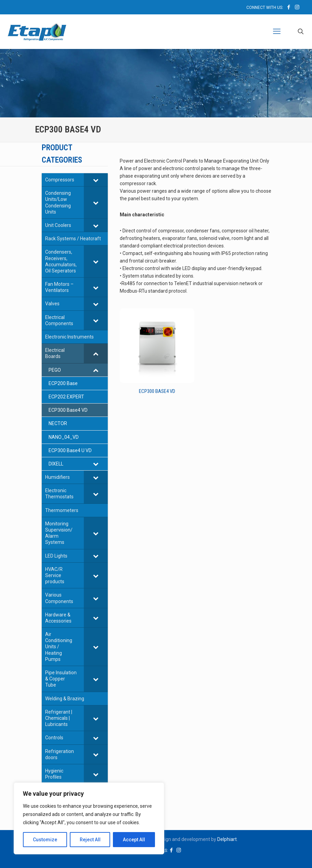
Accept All (134, 840)
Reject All (90, 840)
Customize (45, 840)
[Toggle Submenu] (96, 180)
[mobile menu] (277, 31)
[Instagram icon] (297, 7)
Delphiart (227, 839)
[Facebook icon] (289, 7)
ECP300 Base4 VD (157, 391)
